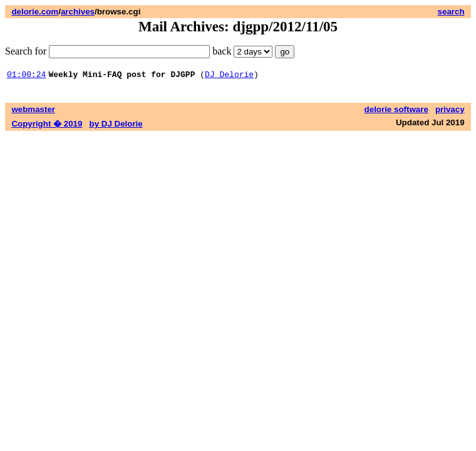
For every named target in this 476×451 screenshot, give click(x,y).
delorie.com (35, 12)
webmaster (33, 111)
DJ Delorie (229, 76)
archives (78, 12)
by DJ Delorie (116, 126)
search (451, 12)
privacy (450, 111)
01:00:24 (26, 76)
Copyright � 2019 (47, 126)
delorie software (396, 111)
